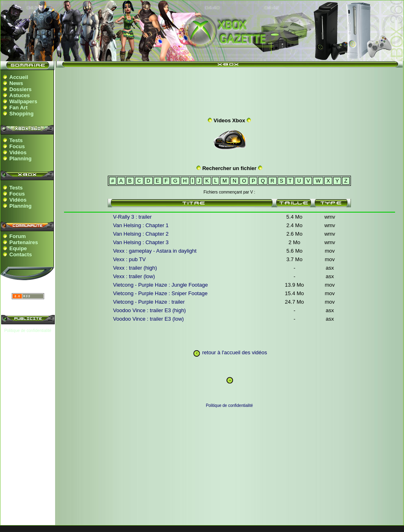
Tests (16, 140)
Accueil (19, 77)
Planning (20, 159)
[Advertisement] (229, 90)
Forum (17, 236)
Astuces (20, 95)
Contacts (21, 254)
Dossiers (20, 89)
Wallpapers (23, 101)
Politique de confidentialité (28, 331)
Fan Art (18, 107)
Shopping (21, 114)
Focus (17, 146)
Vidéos (18, 152)
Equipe (18, 248)
